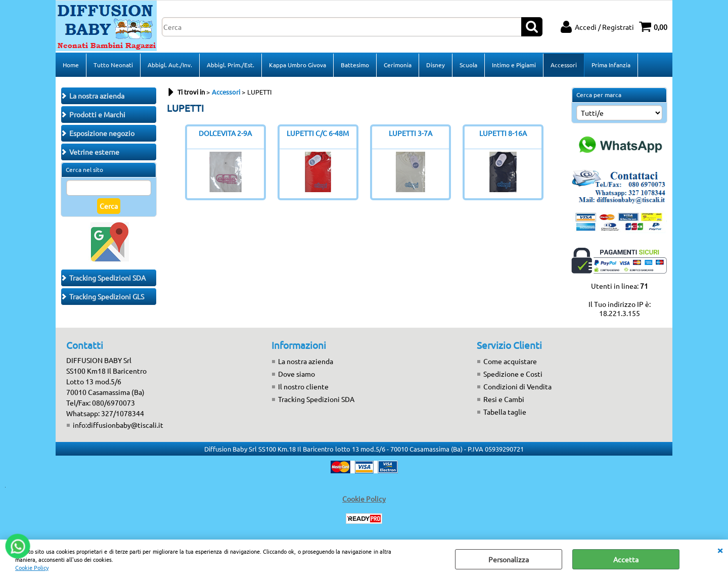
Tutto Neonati (113, 65)
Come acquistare (510, 361)
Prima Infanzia (611, 65)
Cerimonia (398, 65)
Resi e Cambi (504, 399)
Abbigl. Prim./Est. (231, 65)
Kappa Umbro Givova (298, 65)
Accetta (626, 559)
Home (71, 65)
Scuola (468, 65)
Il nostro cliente (303, 386)
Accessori (564, 65)
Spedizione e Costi (513, 374)
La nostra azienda (306, 361)
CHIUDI (720, 550)
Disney (436, 65)
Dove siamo (297, 374)
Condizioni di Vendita (517, 386)
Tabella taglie (505, 412)
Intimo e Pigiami (514, 65)
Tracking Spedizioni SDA (316, 399)
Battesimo (355, 65)
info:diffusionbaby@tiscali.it (118, 425)
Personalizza (509, 559)
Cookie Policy (32, 567)
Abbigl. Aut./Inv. (170, 65)
